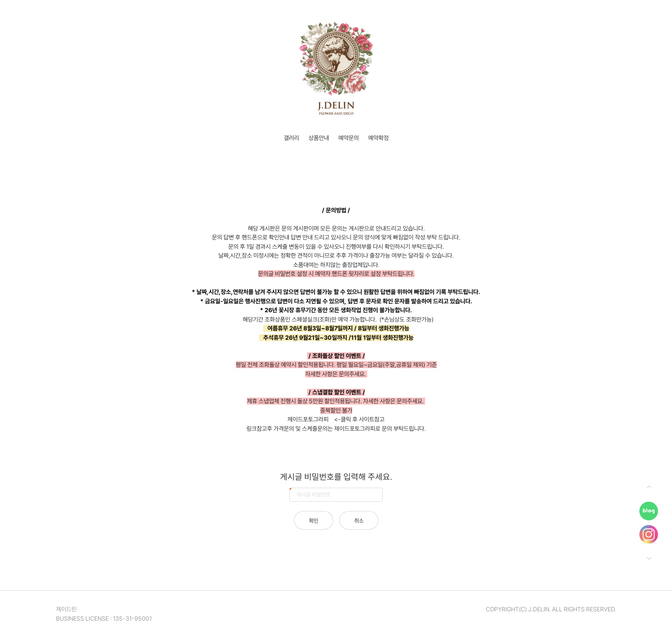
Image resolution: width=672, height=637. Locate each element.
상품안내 (319, 138)
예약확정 (378, 138)
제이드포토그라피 (308, 419)
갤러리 (291, 138)
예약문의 (349, 138)
